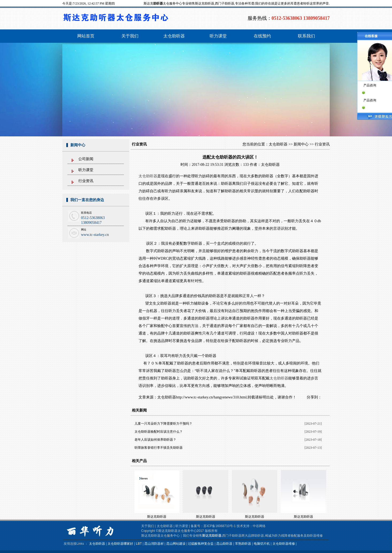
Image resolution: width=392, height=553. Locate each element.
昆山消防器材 (154, 544)
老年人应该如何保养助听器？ (155, 440)
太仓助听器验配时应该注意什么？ (159, 432)
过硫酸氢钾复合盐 (201, 544)
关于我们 (148, 526)
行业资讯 (86, 181)
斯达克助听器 (157, 517)
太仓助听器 (278, 144)
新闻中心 (301, 144)
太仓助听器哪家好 (120, 544)
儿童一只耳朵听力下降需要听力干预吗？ (163, 424)
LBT (139, 544)
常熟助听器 (243, 544)
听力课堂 (86, 170)
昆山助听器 (224, 544)
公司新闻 (86, 159)
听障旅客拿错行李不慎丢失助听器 (159, 448)
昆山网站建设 (176, 544)
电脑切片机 (262, 544)
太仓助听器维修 (284, 544)
